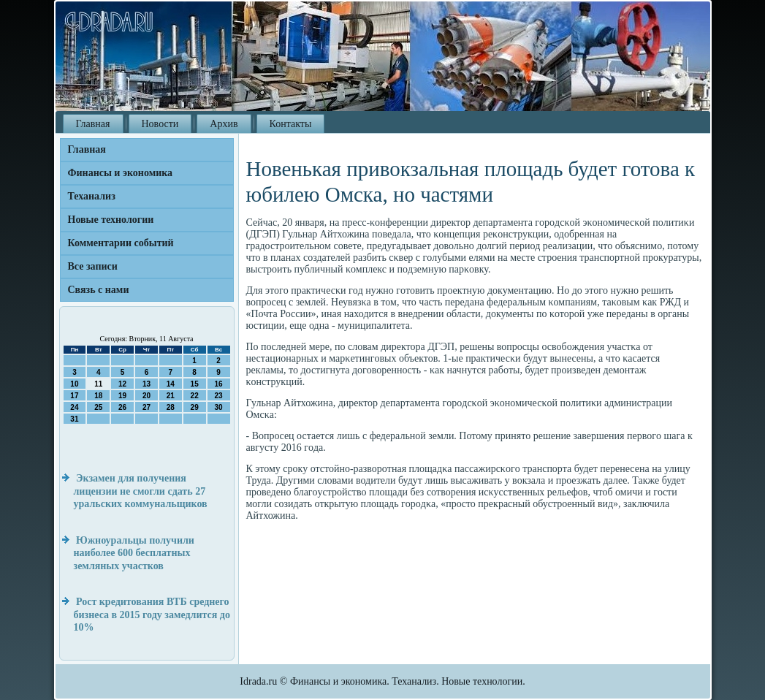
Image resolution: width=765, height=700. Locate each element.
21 (171, 396)
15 (195, 384)
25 (98, 407)
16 (218, 384)
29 (195, 407)
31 (74, 419)
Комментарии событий (121, 243)
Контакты (291, 124)
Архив (224, 124)
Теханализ (92, 196)
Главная (93, 124)
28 (171, 407)
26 (122, 407)
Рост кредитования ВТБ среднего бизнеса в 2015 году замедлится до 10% (152, 615)
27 (146, 407)
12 (122, 384)
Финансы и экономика (121, 173)
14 (171, 384)
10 (74, 384)
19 (122, 396)
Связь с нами (99, 290)
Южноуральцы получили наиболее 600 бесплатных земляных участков (134, 553)
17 (74, 396)
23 (218, 396)
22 (195, 396)
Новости (160, 124)
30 (218, 407)
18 (98, 396)
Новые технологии (111, 220)
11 (98, 384)
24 (74, 407)
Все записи (93, 266)
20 (146, 396)
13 (146, 384)
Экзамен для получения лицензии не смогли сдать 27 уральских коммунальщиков (141, 491)
